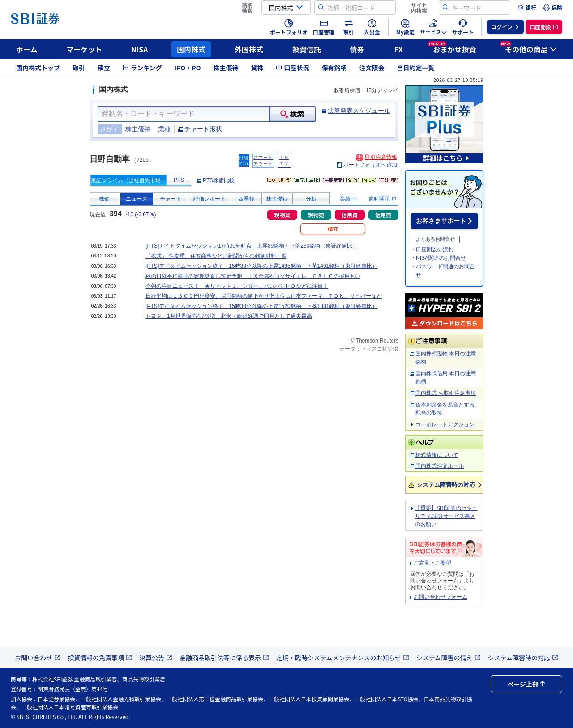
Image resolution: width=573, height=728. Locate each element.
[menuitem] (527, 8)
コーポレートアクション (445, 424)
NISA (140, 49)
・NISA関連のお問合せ (438, 258)
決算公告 (156, 658)
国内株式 (191, 49)
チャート (171, 199)
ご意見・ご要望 (432, 563)
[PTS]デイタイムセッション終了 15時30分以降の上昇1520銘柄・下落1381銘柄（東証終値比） (261, 306)
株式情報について (437, 455)
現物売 (316, 215)
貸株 (257, 68)
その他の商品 (528, 48)
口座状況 (292, 68)
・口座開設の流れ (432, 249)
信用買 (350, 215)
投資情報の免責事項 (100, 658)
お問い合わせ (38, 658)
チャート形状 (203, 129)
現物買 (282, 215)
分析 (311, 199)
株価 (104, 199)
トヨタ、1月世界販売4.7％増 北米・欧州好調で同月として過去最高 (229, 316)
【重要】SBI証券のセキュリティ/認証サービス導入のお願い (446, 516)
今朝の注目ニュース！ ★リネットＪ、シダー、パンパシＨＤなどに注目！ (237, 286)
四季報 (246, 199)
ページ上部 (526, 684)
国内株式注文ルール (440, 466)
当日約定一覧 (415, 68)
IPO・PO (188, 68)
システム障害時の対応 (446, 485)
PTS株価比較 (219, 180)
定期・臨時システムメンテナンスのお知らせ (343, 658)
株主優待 (226, 68)
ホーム (27, 49)
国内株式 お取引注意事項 (446, 393)
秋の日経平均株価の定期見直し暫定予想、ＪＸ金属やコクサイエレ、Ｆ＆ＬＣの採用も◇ (253, 276)
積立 (104, 68)
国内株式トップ (38, 68)
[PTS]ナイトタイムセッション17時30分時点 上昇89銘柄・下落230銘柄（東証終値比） (252, 246)
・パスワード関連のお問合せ (443, 271)
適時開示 (382, 199)
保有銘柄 (334, 68)
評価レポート (210, 199)
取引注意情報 (381, 157)
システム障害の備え (449, 658)
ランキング (142, 68)
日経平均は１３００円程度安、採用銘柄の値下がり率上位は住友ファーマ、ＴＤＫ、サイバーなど (264, 296)
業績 (348, 199)
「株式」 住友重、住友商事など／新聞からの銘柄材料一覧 (216, 256)
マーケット (84, 49)
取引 (79, 68)
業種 (164, 129)
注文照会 (372, 68)
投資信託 (307, 49)
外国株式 (249, 49)
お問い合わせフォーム (440, 597)
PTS (179, 180)
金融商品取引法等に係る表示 (224, 658)
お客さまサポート (441, 221)
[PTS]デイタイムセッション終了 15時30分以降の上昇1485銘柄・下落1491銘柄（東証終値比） (261, 266)
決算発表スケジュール (359, 111)
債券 (357, 49)
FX (399, 49)
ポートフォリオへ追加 (370, 165)
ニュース (137, 199)
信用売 (383, 215)
